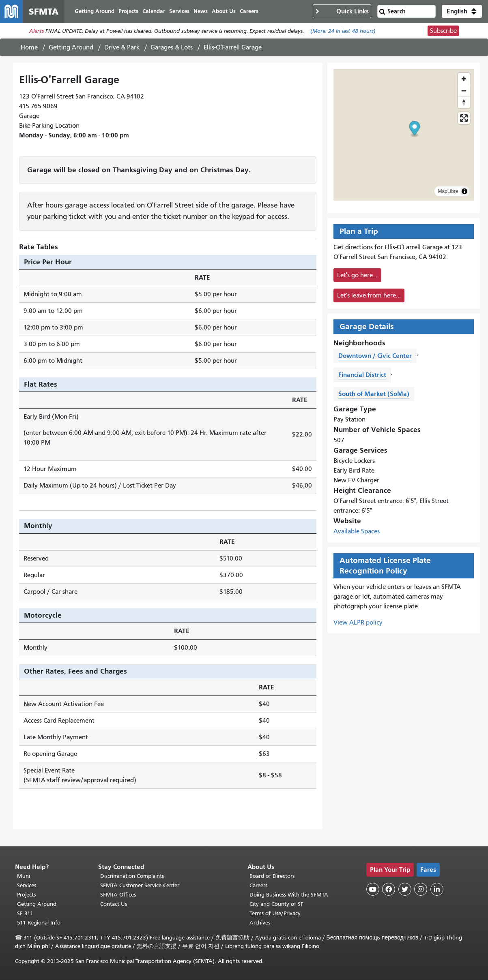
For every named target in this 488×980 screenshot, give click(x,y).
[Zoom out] (464, 91)
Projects (26, 895)
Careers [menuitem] (249, 11)
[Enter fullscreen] (464, 118)
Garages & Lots (172, 47)
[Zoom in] (464, 79)
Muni (24, 876)
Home (29, 47)
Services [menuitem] (179, 11)
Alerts (37, 31)
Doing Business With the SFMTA (289, 895)
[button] (462, 11)
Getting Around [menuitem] (95, 11)
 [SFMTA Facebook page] (389, 889)
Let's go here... (357, 275)
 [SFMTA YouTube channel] (373, 889)
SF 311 (25, 913)
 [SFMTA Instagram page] (421, 889)
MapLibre (448, 191)
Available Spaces (357, 531)
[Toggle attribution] (464, 191)
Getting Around (71, 47)
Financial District (362, 375)
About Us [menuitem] (224, 11)
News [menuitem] (201, 11)
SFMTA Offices (118, 895)
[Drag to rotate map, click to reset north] (464, 102)
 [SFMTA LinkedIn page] (437, 889)
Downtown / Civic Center (375, 356)
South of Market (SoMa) (374, 394)
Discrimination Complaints (132, 876)
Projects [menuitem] (128, 11)
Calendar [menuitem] (154, 11)
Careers (258, 885)
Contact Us (114, 904)
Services (27, 885)
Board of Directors (272, 876)
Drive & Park (122, 47)
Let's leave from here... (369, 295)
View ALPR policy (358, 623)
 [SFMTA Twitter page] (405, 889)
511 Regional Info (39, 923)
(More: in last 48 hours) (343, 31)
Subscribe (443, 31)
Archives (260, 923)
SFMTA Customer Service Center (140, 885)
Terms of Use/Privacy (275, 913)
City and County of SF (276, 904)
